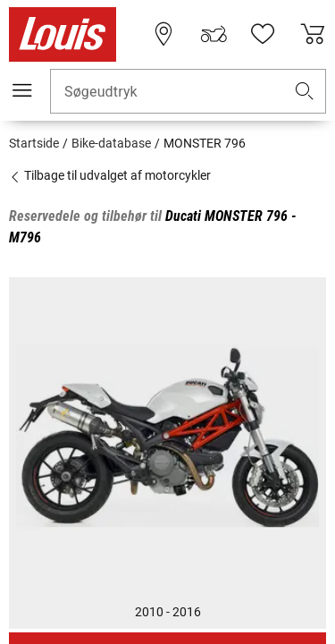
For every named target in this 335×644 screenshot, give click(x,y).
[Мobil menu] (22, 90)
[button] (305, 92)
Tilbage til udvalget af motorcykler (110, 175)
